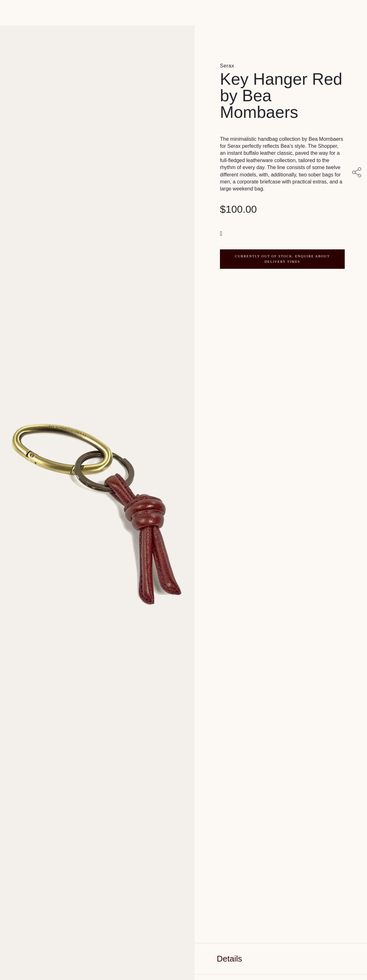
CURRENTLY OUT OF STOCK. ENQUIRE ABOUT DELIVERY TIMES (282, 259)
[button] (222, 233)
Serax (227, 66)
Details (229, 959)
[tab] (281, 959)
